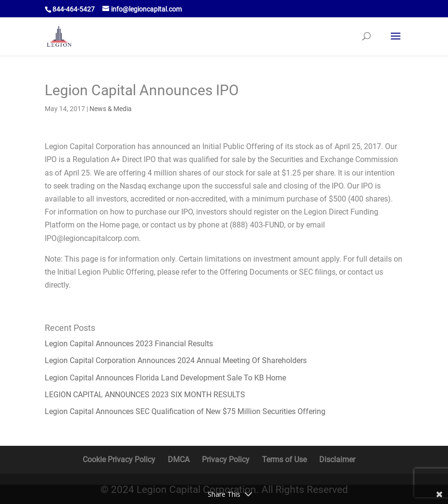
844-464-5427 (74, 9)
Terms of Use (284, 460)
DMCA (179, 460)
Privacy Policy (226, 460)
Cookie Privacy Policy (119, 460)
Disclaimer (337, 460)
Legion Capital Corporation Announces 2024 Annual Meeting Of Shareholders (176, 360)
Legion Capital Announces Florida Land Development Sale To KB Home (165, 378)
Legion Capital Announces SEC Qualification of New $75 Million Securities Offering (185, 411)
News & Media (111, 109)
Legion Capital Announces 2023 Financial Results (129, 344)
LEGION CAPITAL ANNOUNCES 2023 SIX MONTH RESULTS (145, 395)
